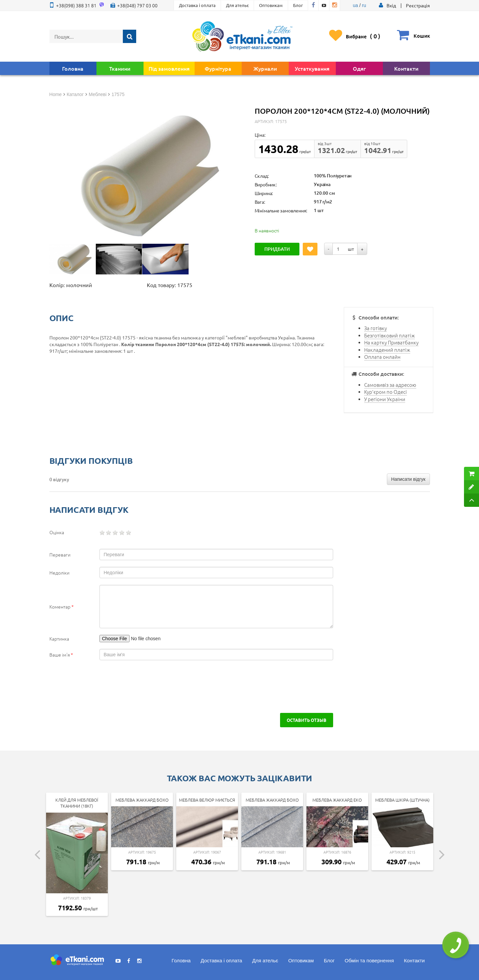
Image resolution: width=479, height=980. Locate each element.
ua (355, 5)
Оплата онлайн (382, 357)
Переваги (60, 555)
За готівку (376, 328)
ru (364, 5)
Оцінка (57, 532)
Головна (73, 68)
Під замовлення (169, 68)
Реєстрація (418, 5)
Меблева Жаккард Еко (337, 800)
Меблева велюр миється (207, 800)
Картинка (59, 639)
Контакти (406, 68)
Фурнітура (218, 68)
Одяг (359, 68)
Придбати (277, 249)
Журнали (265, 68)
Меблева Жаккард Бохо (142, 800)
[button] (391, 5)
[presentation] (107, 687)
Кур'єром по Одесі (386, 392)
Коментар (62, 607)
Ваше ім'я (61, 655)
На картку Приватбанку (391, 342)
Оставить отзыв (307, 720)
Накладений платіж (387, 350)
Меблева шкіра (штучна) (402, 800)
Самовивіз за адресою (390, 385)
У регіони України (385, 399)
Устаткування (312, 68)
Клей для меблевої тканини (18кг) (77, 803)
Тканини (120, 68)
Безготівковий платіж (390, 335)
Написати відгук (408, 479)
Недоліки (59, 573)
